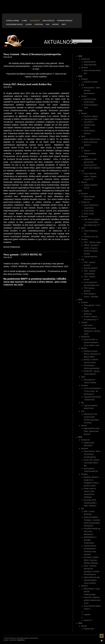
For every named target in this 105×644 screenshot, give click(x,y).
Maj (82, 148)
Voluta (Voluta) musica (92, 139)
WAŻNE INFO (89, 629)
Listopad (84, 322)
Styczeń (84, 96)
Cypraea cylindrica (91, 268)
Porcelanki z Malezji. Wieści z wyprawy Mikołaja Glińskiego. (91, 560)
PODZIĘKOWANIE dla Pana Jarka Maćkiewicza (92, 532)
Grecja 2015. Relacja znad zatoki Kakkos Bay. (91, 463)
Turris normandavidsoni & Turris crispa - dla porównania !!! (92, 391)
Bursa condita (89, 214)
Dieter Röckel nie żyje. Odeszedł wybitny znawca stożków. (92, 580)
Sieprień (84, 113)
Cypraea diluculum (91, 257)
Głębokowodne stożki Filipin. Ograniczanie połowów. (92, 431)
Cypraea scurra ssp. (91, 237)
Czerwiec (84, 239)
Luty (83, 85)
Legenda (87, 615)
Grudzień (84, 79)
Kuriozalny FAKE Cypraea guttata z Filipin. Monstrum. (90, 503)
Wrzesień (84, 68)
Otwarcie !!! (88, 620)
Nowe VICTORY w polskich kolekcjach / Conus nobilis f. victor (92, 343)
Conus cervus (89, 211)
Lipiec (83, 136)
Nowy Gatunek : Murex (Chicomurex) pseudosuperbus (92, 454)
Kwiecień (84, 156)
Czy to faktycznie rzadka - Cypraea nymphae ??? (90, 176)
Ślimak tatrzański (90, 65)
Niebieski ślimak (90, 62)
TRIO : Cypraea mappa (92, 242)
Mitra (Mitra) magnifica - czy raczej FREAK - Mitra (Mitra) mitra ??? (92, 222)
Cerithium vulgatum (91, 116)
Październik (85, 59)
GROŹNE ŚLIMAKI (91, 82)
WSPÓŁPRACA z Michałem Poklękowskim (90, 540)
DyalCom (21, 640)
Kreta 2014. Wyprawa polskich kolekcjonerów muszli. (92, 600)
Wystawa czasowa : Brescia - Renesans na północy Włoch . (92, 354)
